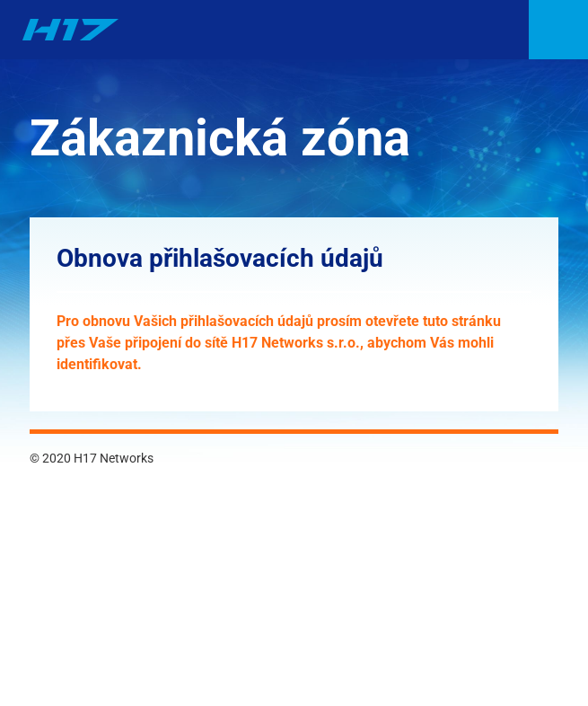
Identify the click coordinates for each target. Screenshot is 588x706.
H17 (70, 30)
